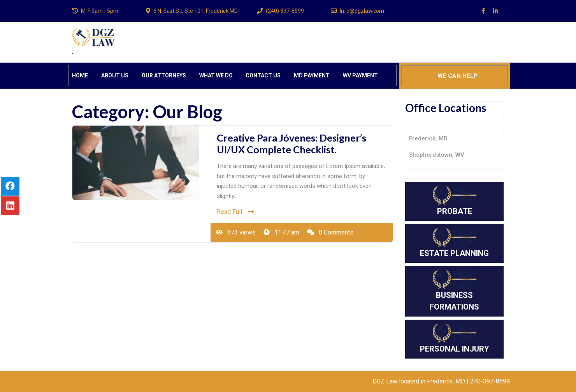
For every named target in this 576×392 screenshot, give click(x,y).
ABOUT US (115, 75)
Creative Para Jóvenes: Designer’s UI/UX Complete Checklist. (292, 143)
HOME (80, 75)
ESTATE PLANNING (454, 243)
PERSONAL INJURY (455, 339)
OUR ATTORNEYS (164, 75)
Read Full (235, 212)
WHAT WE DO (216, 75)
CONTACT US (263, 75)
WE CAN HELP (457, 76)
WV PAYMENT (360, 75)
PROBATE (455, 201)
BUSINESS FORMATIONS (454, 291)
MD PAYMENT (312, 75)
